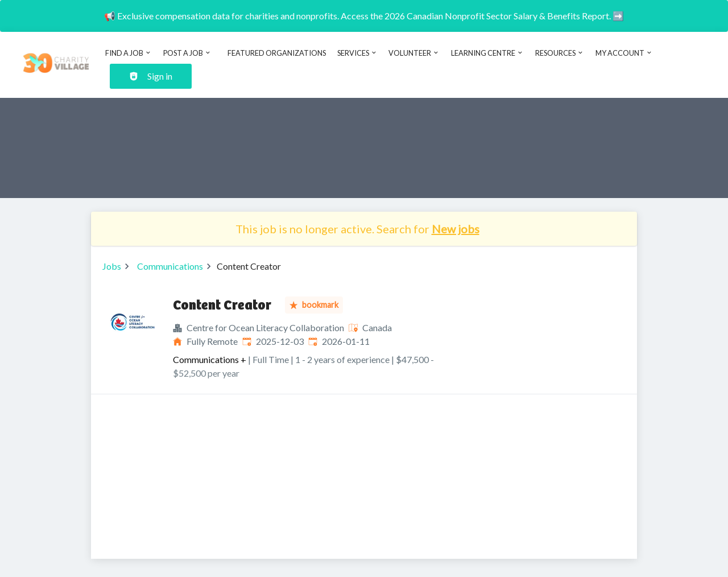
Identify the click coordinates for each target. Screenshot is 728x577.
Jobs (112, 266)
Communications (170, 266)
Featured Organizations (277, 53)
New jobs (456, 229)
